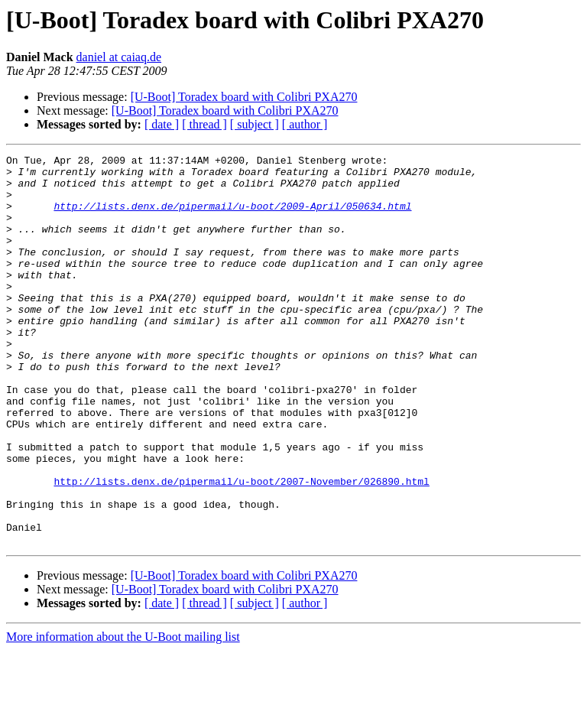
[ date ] (162, 124)
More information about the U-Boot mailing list (123, 715)
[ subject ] (255, 124)
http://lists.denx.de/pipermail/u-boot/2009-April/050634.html (232, 217)
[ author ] (305, 124)
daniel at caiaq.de (119, 57)
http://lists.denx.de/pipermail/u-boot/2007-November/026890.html (241, 548)
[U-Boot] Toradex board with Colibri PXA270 (244, 97)
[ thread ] (204, 124)
